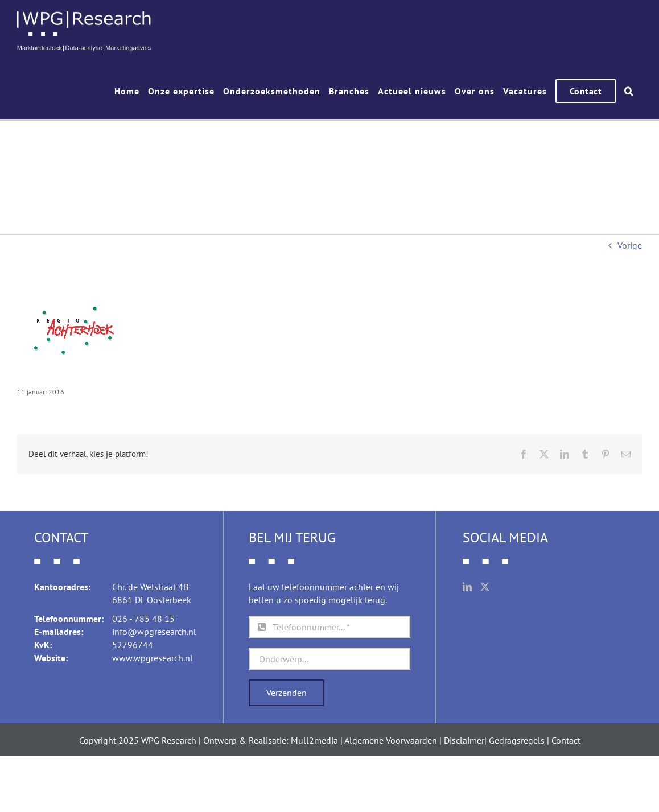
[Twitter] (485, 586)
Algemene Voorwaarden (391, 740)
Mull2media (314, 740)
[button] (629, 91)
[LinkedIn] (467, 586)
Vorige (630, 245)
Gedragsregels (517, 740)
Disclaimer (464, 740)
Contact (566, 740)
